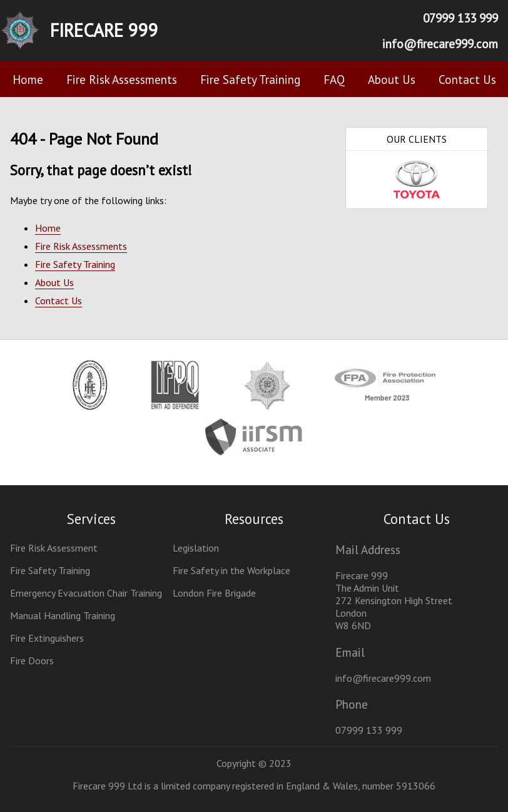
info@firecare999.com (440, 44)
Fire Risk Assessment (54, 548)
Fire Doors (32, 660)
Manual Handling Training (63, 615)
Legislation (196, 548)
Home (28, 79)
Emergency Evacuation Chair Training (86, 593)
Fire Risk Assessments (122, 79)
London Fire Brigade (214, 593)
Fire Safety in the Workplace (231, 570)
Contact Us (467, 79)
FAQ (334, 79)
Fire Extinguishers (47, 638)
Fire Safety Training (250, 79)
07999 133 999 (460, 18)
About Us (392, 79)
